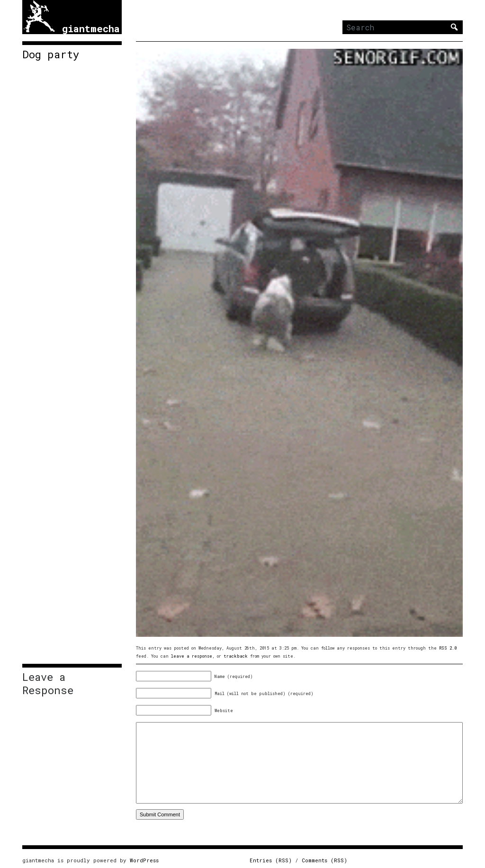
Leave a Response (48, 684)
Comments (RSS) (324, 860)
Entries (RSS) (271, 860)
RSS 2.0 (448, 648)
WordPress (144, 860)
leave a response (192, 656)
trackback (236, 656)
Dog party (51, 54)
